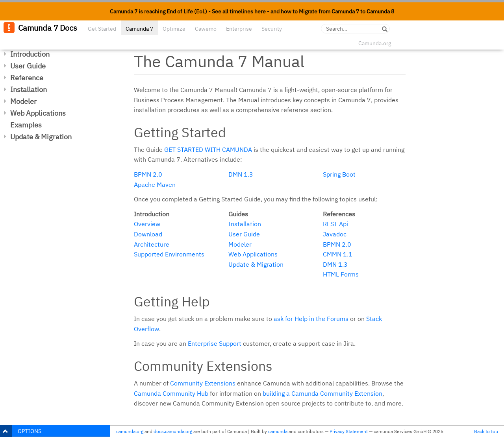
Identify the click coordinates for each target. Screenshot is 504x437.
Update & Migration (41, 137)
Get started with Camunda (208, 149)
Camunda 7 (139, 29)
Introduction (30, 54)
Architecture (152, 244)
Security (272, 29)
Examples (26, 125)
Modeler (23, 101)
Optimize (174, 29)
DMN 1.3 (241, 174)
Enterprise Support (215, 343)
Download (148, 234)
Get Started (102, 29)
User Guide (28, 66)
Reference (27, 78)
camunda (278, 431)
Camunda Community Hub (171, 393)
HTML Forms (341, 274)
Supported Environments (169, 254)
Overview (147, 224)
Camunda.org (375, 43)
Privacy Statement (349, 431)
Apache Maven (155, 184)
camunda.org (130, 431)
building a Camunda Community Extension (322, 393)
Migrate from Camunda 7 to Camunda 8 (346, 11)
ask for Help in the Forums (311, 319)
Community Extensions (203, 383)
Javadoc (335, 234)
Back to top (486, 431)
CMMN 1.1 (338, 254)
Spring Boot (339, 174)
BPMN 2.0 (148, 174)
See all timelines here (239, 11)
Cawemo (206, 29)
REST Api (335, 224)
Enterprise (239, 29)
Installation (29, 89)
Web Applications (38, 113)
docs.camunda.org (173, 431)
